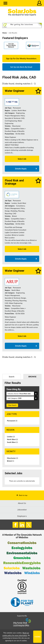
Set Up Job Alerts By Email (21, 67)
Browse (32, 377)
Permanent (12, 421)
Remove (36, 394)
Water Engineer (15, 91)
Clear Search (12, 405)
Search (12, 377)
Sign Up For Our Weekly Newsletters (21, 58)
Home (5, 33)
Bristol (11, 461)
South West (12, 442)
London (11, 437)
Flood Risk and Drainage (14, 182)
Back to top (23, 495)
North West (12, 439)
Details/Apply (21, 169)
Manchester (12, 458)
